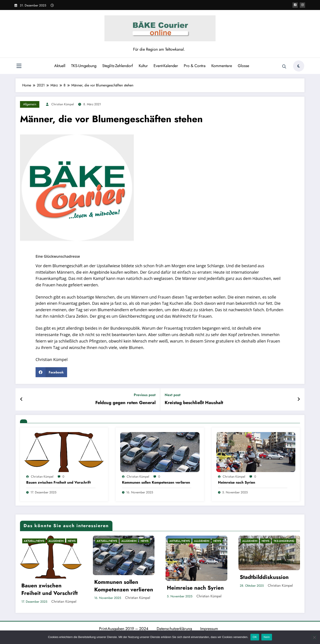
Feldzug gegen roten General (125, 403)
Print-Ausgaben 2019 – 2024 (124, 629)
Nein (267, 637)
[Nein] (314, 637)
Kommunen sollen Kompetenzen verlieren (156, 483)
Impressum (209, 629)
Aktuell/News (34, 541)
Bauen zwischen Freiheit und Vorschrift (58, 483)
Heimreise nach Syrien (237, 483)
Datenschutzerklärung (174, 629)
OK (255, 637)
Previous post (145, 395)
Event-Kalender (166, 66)
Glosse (243, 66)
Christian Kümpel (63, 104)
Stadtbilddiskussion (264, 577)
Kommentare (222, 66)
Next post (173, 395)
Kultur (143, 66)
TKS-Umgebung (84, 66)
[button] (51, 372)
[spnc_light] (299, 66)
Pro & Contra (195, 66)
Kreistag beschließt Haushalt (194, 403)
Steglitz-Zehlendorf (118, 66)
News (72, 541)
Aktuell (60, 66)
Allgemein (30, 104)
